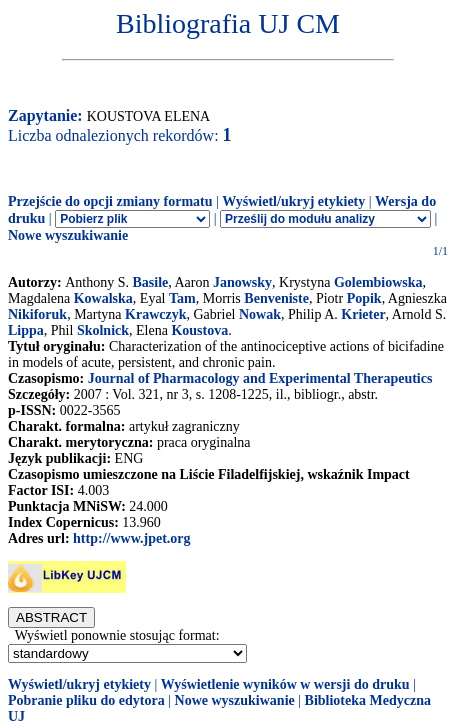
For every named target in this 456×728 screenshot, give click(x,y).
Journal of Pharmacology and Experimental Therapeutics (260, 378)
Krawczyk (155, 314)
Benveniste (276, 298)
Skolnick (103, 330)
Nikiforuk (37, 314)
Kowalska (103, 298)
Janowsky (242, 282)
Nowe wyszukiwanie (68, 235)
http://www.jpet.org (131, 538)
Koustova (199, 330)
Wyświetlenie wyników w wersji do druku (285, 684)
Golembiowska (378, 282)
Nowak (260, 314)
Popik (364, 298)
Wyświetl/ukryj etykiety (293, 201)
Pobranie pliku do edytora (86, 700)
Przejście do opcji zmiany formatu (110, 201)
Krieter (363, 314)
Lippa (26, 330)
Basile (150, 282)
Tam (182, 298)
